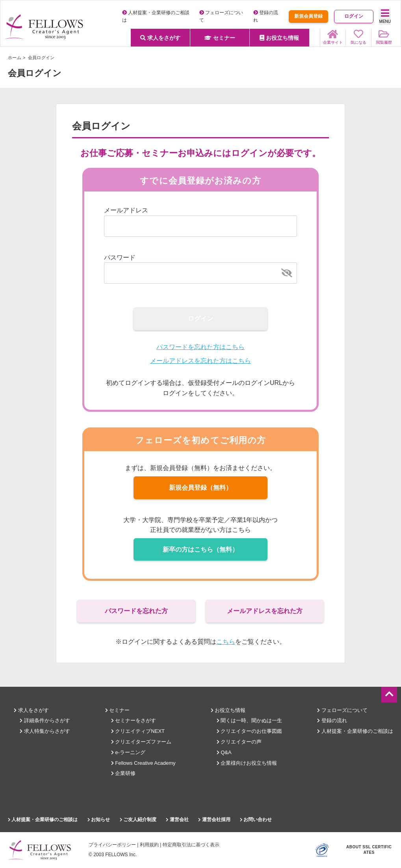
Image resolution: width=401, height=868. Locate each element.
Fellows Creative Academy (143, 763)
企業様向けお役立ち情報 (247, 763)
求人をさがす (160, 38)
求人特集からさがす (45, 731)
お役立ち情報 (279, 38)
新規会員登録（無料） (200, 488)
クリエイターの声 (239, 742)
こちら (226, 642)
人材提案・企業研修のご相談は (355, 731)
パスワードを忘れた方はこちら (200, 347)
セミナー (220, 38)
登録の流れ (332, 720)
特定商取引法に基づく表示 (191, 845)
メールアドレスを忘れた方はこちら (200, 361)
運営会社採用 (214, 820)
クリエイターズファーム (141, 742)
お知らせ (99, 820)
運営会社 (177, 820)
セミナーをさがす (134, 720)
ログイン (354, 16)
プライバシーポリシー (112, 845)
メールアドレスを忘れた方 (265, 611)
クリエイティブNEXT (138, 731)
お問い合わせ (256, 820)
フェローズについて (342, 710)
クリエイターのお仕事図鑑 (250, 731)
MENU (385, 16)
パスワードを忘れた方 (136, 611)
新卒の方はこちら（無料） (200, 549)
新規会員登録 (308, 16)
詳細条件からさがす (45, 720)
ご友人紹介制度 (138, 820)
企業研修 (123, 773)
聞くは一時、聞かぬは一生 (250, 720)
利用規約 (149, 845)
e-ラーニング (128, 752)
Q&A (224, 752)
